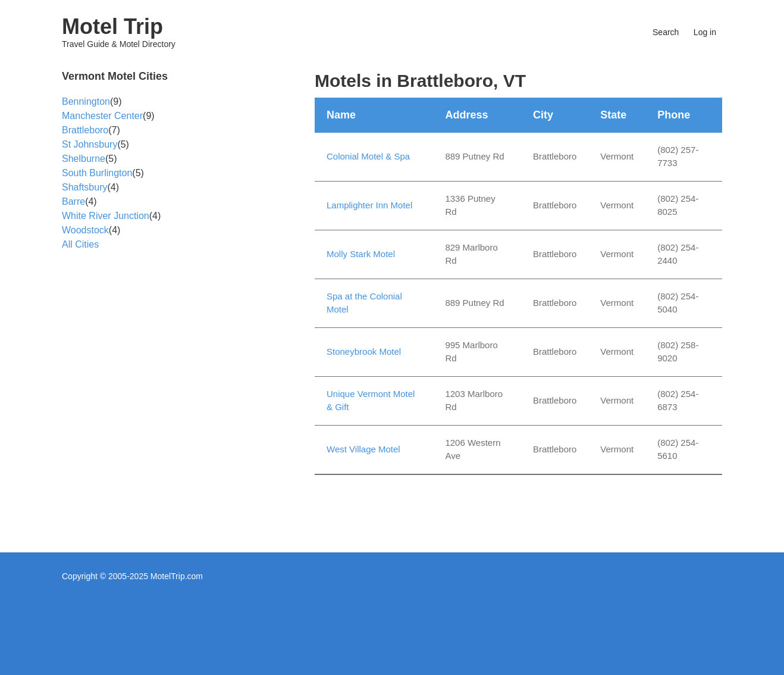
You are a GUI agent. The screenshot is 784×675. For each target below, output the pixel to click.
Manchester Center (102, 116)
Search (666, 32)
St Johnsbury (90, 144)
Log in (705, 32)
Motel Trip (112, 26)
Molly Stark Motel (361, 254)
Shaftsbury (84, 187)
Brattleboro (85, 130)
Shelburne (84, 159)
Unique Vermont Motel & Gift (371, 401)
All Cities (80, 244)
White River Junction (106, 216)
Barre (73, 201)
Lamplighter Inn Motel (369, 205)
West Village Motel (363, 449)
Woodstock (85, 230)
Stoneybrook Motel (364, 351)
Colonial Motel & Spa (368, 156)
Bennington (86, 101)
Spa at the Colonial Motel (364, 303)
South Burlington (97, 173)
